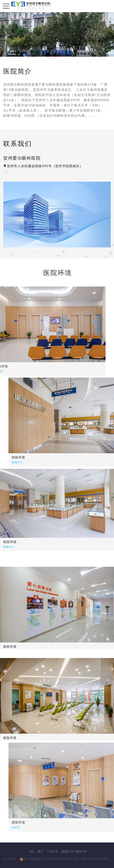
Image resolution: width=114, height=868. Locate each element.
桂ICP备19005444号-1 (92, 859)
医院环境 (38, 457)
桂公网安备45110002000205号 (47, 859)
